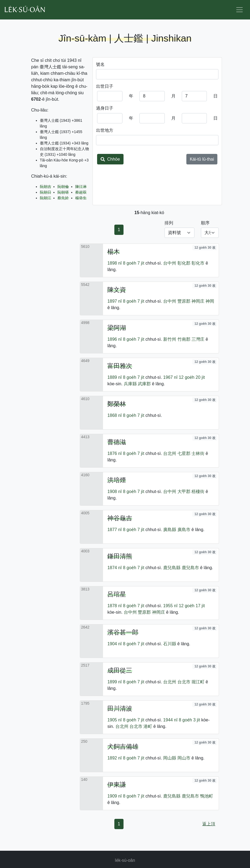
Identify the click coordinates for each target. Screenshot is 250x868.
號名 (100, 64)
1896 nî (114, 339)
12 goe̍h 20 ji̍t (192, 377)
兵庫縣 (130, 384)
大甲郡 (184, 492)
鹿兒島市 (190, 568)
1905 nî (114, 720)
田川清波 (120, 708)
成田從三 (120, 670)
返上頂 (209, 824)
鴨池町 (207, 796)
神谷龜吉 (120, 518)
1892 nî (114, 758)
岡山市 (184, 758)
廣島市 (184, 530)
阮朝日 (46, 192)
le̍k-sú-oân (125, 860)
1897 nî (114, 301)
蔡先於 (63, 198)
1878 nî (114, 606)
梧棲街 (198, 492)
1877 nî (114, 530)
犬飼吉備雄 (123, 747)
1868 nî (114, 415)
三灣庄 (198, 339)
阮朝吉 (46, 187)
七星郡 (184, 453)
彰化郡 (184, 263)
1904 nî (114, 644)
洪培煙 (117, 480)
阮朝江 (46, 198)
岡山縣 (170, 758)
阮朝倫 (63, 187)
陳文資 (117, 290)
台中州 (170, 263)
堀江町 (198, 682)
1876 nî (114, 453)
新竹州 (170, 339)
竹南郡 (184, 339)
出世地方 (105, 130)
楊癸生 (81, 198)
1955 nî (170, 606)
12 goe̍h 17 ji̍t (192, 606)
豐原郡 (184, 301)
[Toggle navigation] (239, 10)
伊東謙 (117, 785)
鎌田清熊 (120, 556)
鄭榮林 (117, 404)
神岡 (210, 301)
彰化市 (198, 263)
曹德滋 (117, 442)
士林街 (198, 453)
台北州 (170, 453)
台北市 (184, 682)
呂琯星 (117, 594)
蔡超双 (81, 192)
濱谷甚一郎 (123, 632)
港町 (148, 726)
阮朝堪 (63, 192)
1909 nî (114, 796)
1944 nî (170, 720)
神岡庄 (198, 301)
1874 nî (114, 568)
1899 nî (114, 682)
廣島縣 (170, 530)
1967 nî (170, 377)
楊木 (114, 252)
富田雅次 (120, 366)
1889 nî (114, 377)
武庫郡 (144, 384)
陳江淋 (81, 187)
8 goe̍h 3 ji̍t (189, 720)
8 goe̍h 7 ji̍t (134, 263)
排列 (169, 223)
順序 (205, 223)
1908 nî (114, 492)
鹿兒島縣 (172, 568)
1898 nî (114, 263)
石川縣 (170, 644)
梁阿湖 (117, 328)
